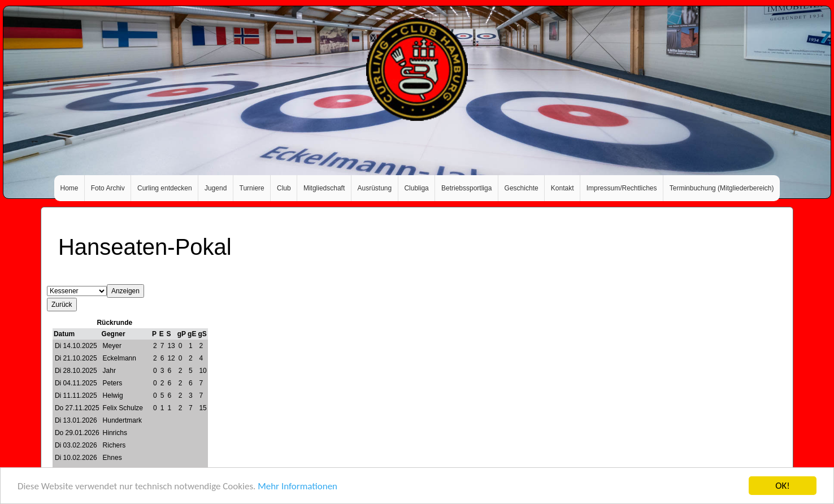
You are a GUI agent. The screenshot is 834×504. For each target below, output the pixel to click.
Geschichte (522, 188)
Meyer (112, 346)
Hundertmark (122, 420)
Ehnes (112, 458)
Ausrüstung (375, 188)
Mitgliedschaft (324, 188)
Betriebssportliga (466, 188)
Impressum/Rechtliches (622, 188)
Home (69, 188)
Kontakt (562, 188)
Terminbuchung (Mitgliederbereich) (722, 188)
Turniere (252, 188)
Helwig (113, 396)
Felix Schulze (123, 408)
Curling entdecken (165, 188)
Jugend (216, 188)
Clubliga (416, 188)
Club (284, 188)
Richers (114, 445)
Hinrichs (115, 433)
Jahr (109, 371)
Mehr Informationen (297, 487)
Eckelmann (120, 358)
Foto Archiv (108, 188)
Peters (113, 383)
